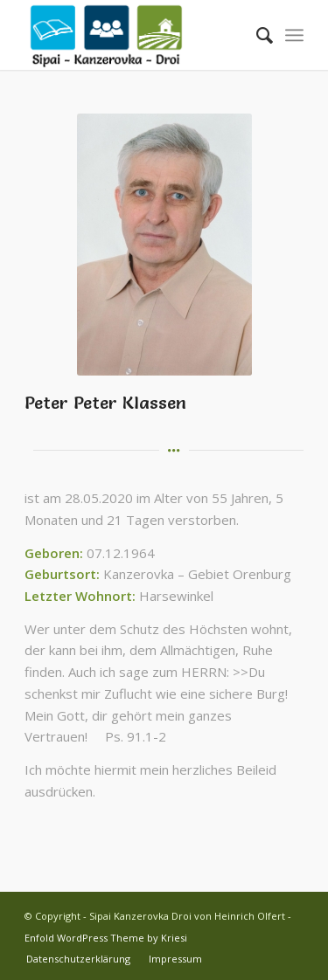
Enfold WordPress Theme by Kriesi (106, 938)
